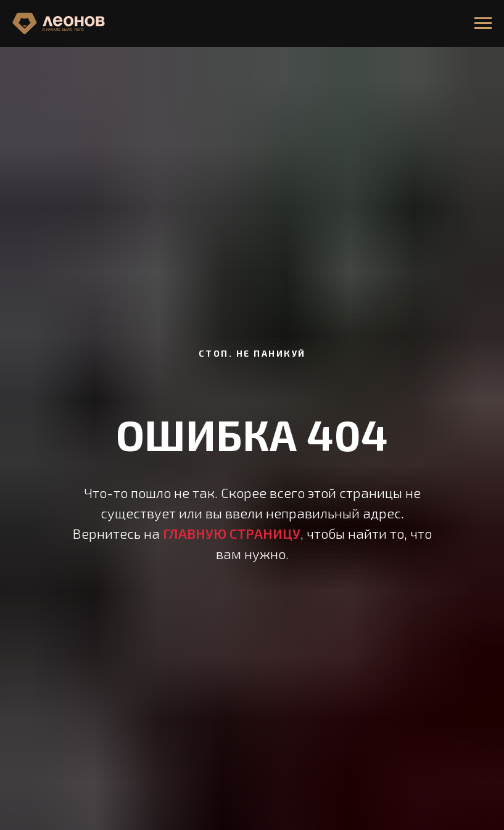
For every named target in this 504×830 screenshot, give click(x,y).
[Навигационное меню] (483, 23)
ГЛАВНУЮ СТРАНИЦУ (232, 533)
